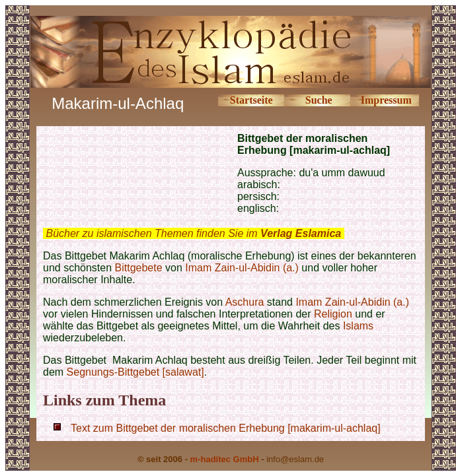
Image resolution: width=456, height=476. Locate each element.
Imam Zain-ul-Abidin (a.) (242, 268)
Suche (319, 100)
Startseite (251, 100)
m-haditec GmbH (225, 459)
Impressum (386, 100)
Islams (358, 326)
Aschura (245, 302)
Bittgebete (139, 268)
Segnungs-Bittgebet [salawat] (135, 372)
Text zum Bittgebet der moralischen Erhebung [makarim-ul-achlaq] (226, 428)
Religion (333, 314)
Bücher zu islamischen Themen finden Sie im (193, 233)
